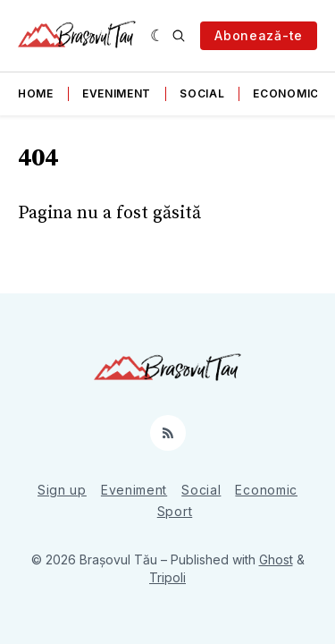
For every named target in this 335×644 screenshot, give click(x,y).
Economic (286, 93)
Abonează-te (259, 35)
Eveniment (117, 93)
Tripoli (167, 577)
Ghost (276, 559)
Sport (175, 511)
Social (202, 93)
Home (36, 93)
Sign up (62, 490)
